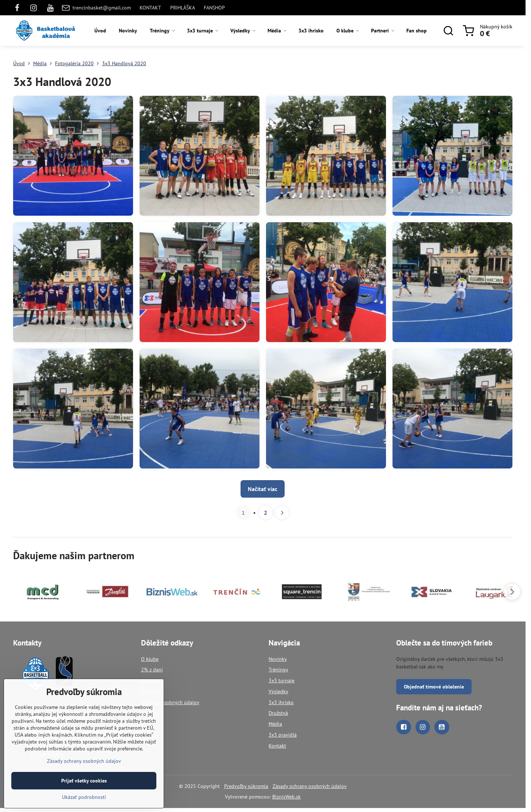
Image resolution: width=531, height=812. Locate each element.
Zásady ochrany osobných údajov (310, 786)
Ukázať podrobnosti (84, 800)
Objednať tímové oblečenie (434, 687)
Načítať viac (263, 489)
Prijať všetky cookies (84, 784)
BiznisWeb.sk (286, 797)
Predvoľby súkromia (246, 786)
